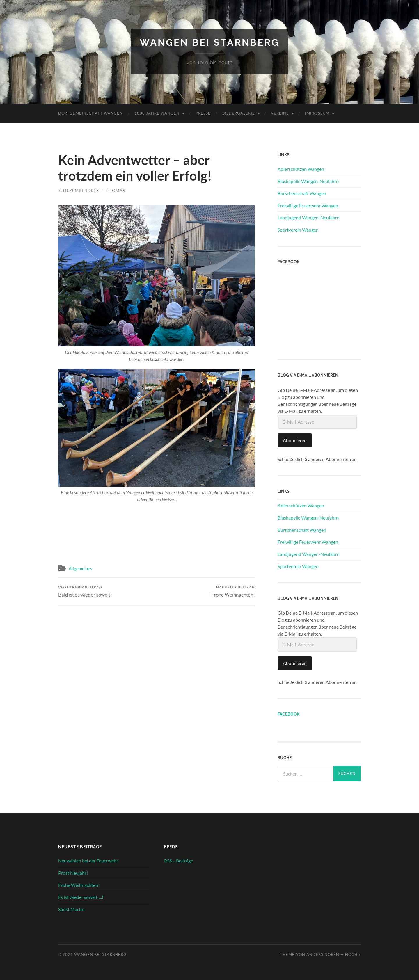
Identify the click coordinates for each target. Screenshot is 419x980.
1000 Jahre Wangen (157, 113)
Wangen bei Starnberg (210, 42)
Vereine (280, 113)
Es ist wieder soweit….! (81, 897)
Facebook (288, 714)
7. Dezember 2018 (79, 190)
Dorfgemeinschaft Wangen (90, 113)
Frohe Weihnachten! (233, 591)
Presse (203, 113)
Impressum (317, 113)
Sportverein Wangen (298, 230)
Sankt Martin (71, 909)
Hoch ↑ (353, 954)
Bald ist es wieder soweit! (85, 591)
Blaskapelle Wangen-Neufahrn (308, 181)
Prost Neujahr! (73, 873)
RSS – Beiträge (179, 861)
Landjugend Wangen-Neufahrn (309, 217)
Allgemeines (80, 568)
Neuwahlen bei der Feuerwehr (88, 861)
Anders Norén (323, 954)
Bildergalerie (239, 113)
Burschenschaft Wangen (302, 193)
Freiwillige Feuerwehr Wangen (308, 206)
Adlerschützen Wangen (301, 169)
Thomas (116, 190)
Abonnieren (295, 440)
